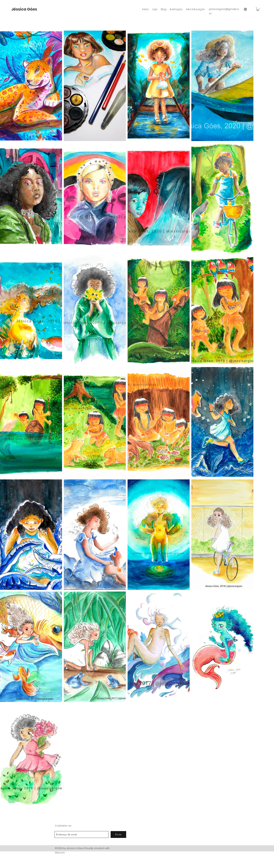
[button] (258, 9)
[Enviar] (118, 834)
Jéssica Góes (24, 9)
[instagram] (245, 9)
